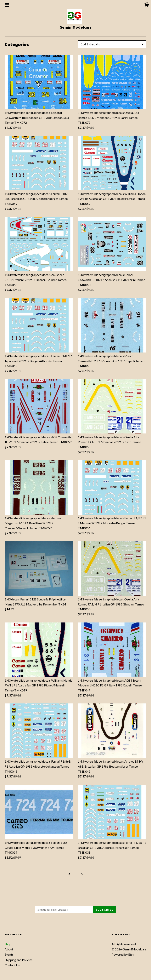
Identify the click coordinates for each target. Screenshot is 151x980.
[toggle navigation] (7, 5)
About (9, 949)
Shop (8, 944)
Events (9, 954)
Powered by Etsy (123, 954)
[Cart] (147, 6)
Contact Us (12, 965)
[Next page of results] (82, 874)
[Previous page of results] (69, 874)
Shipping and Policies (19, 960)
